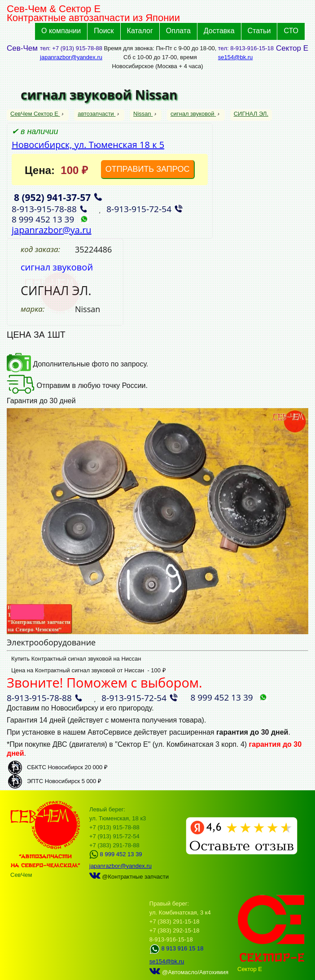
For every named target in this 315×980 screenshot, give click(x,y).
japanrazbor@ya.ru (52, 230)
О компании (61, 31)
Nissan (143, 114)
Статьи (259, 31)
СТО (291, 31)
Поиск (104, 31)
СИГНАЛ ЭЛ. (251, 114)
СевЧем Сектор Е (35, 114)
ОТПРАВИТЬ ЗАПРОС (148, 169)
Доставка (219, 31)
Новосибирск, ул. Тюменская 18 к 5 (88, 145)
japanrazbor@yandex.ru (71, 57)
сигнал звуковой (193, 114)
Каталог (140, 31)
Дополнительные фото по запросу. (77, 364)
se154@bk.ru (236, 57)
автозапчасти (96, 114)
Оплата (178, 31)
